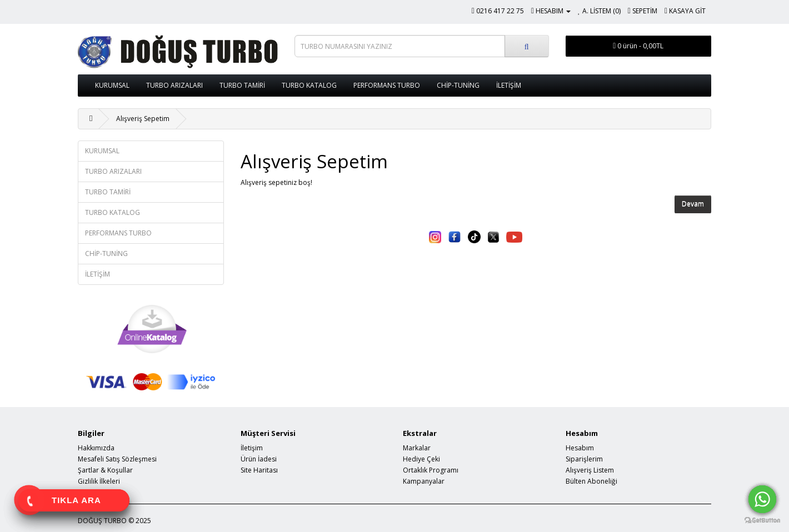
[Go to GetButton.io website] (762, 521)
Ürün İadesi (259, 459)
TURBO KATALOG (309, 85)
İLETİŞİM (509, 85)
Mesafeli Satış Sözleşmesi (117, 459)
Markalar (417, 448)
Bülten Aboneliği (591, 481)
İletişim (252, 448)
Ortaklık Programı (431, 470)
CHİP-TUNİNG (458, 85)
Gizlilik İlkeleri (99, 481)
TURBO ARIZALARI (174, 85)
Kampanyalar (424, 481)
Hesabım (580, 448)
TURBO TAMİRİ (242, 85)
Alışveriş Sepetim (143, 119)
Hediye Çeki (421, 459)
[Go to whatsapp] (762, 499)
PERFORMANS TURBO (387, 85)
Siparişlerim (584, 459)
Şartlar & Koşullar (105, 470)
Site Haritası (259, 470)
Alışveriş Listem (590, 470)
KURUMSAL (112, 85)
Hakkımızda (96, 448)
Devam (693, 204)
